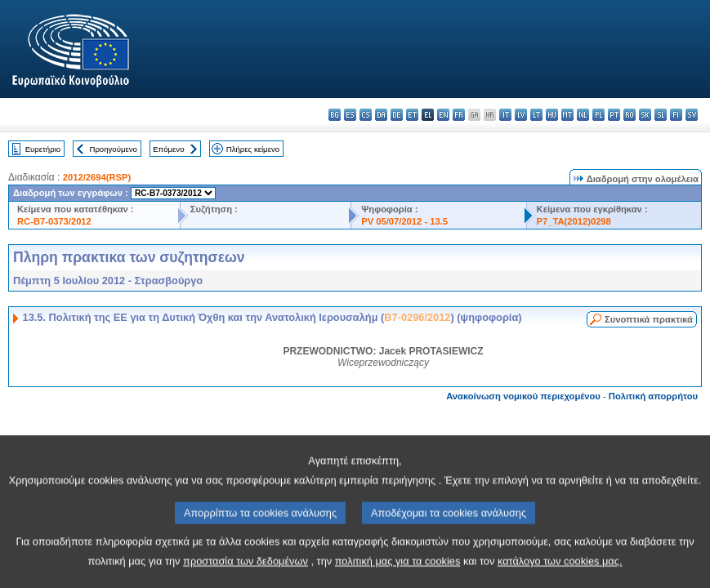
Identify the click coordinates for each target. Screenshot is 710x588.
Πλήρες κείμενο (253, 149)
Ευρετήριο (43, 149)
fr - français (459, 115)
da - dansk (381, 115)
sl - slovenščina (661, 115)
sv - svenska (692, 115)
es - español (350, 115)
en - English (443, 115)
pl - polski (598, 115)
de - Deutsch (397, 115)
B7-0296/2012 (417, 317)
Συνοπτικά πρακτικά (649, 319)
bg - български (335, 115)
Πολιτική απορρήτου (653, 396)
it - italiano (505, 115)
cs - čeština (366, 115)
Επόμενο (168, 149)
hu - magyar (552, 115)
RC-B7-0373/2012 (54, 221)
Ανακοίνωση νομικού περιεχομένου (523, 396)
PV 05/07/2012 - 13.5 (404, 221)
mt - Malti (567, 115)
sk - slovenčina (645, 115)
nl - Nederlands (583, 115)
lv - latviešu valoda (521, 115)
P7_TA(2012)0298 (574, 221)
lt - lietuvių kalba (536, 115)
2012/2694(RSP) (97, 177)
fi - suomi (676, 115)
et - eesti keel (412, 115)
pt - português (614, 115)
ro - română (630, 115)
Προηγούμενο (113, 149)
